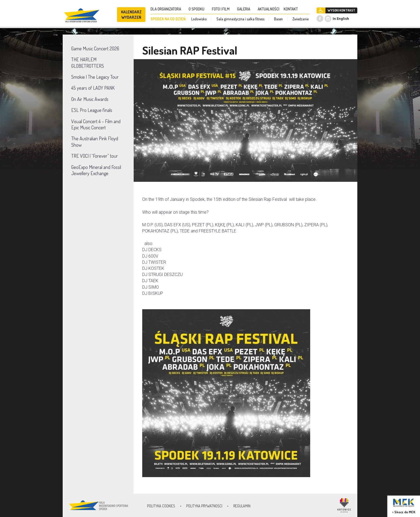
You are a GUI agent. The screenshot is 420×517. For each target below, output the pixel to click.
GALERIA (245, 9)
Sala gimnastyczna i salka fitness (240, 19)
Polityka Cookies (161, 506)
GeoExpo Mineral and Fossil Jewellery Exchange (96, 170)
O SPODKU (198, 9)
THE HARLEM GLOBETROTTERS (88, 63)
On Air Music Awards (90, 99)
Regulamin (242, 506)
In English (341, 19)
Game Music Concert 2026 (95, 48)
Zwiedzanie (301, 19)
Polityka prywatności (204, 506)
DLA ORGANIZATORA (167, 9)
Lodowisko (199, 19)
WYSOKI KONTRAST (341, 10)
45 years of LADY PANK (93, 88)
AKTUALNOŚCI (269, 9)
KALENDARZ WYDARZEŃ (131, 15)
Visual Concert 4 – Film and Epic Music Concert (96, 124)
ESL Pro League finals (92, 110)
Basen (278, 19)
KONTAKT (292, 9)
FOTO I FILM (222, 9)
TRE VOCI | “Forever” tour (95, 156)
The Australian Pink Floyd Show (95, 141)
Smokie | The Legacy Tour (95, 77)
